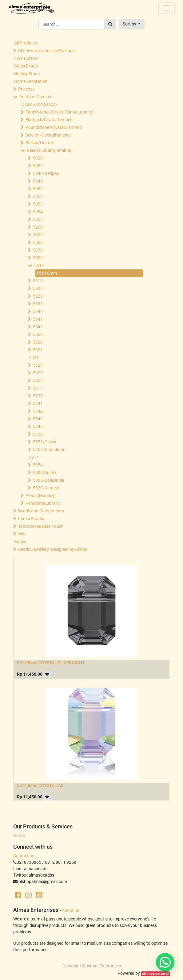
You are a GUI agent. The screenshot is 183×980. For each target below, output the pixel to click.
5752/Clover (45, 442)
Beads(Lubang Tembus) (50, 150)
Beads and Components (41, 511)
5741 (38, 403)
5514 (39, 265)
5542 (38, 327)
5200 (38, 227)
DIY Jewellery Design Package (46, 51)
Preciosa (26, 89)
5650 (38, 380)
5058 (38, 219)
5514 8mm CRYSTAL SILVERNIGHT (51, 663)
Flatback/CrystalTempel (48, 120)
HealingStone (27, 74)
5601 (38, 350)
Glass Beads (26, 66)
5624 (38, 365)
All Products (26, 43)
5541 (38, 319)
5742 (38, 411)
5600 (38, 342)
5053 (38, 204)
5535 (38, 304)
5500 (38, 258)
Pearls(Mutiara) (41, 496)
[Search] (110, 24)
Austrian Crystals (36, 97)
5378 (38, 250)
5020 (38, 158)
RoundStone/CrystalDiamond (54, 127)
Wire (22, 534)
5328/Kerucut (46, 488)
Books (20, 542)
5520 (38, 288)
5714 (38, 388)
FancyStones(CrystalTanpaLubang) (60, 112)
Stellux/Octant (39, 143)
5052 (38, 196)
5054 (38, 212)
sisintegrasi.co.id (155, 974)
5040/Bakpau (46, 173)
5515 (38, 281)
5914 (34, 457)
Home (19, 835)
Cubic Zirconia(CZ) (39, 104)
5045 (38, 181)
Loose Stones (31, 519)
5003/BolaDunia (49, 480)
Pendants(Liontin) (43, 503)
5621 (34, 357)
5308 (38, 242)
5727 (38, 396)
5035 (38, 166)
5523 (38, 296)
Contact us (24, 856)
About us (70, 910)
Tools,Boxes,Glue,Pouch (41, 526)
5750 (38, 434)
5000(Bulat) (44, 473)
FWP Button (26, 58)
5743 (38, 419)
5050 (38, 189)
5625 (38, 373)
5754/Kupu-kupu (49, 449)
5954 (38, 465)
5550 (38, 334)
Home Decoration (31, 81)
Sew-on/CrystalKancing (48, 135)
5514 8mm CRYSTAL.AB (40, 785)
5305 (38, 235)
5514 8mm (47, 273)
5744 (38, 426)
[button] (132, 24)
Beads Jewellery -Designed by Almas (53, 549)
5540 (38, 311)
